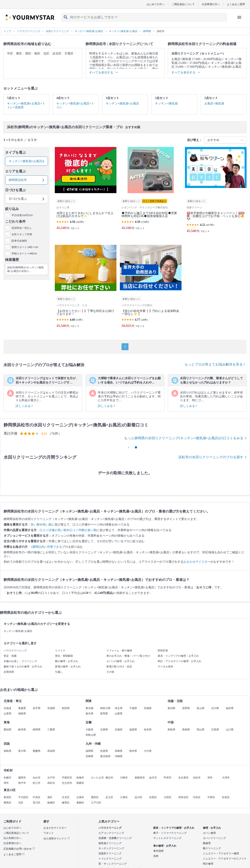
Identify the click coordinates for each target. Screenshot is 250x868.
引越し (59, 672)
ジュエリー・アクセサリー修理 (221, 853)
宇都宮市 (67, 778)
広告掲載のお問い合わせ (19, 849)
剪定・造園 (10, 656)
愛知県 (7, 730)
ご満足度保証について (16, 833)
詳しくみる (24, 406)
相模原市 (140, 778)
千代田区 (23, 797)
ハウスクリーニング (15, 651)
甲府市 (168, 778)
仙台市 (37, 778)
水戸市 (51, 778)
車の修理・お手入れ (165, 846)
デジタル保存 (165, 667)
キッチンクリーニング (111, 848)
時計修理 (208, 864)
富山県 (201, 708)
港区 (50, 797)
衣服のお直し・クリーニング (20, 661)
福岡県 (89, 751)
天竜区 (69, 54)
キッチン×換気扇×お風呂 (18, 631)
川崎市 (124, 778)
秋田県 (66, 708)
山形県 (7, 714)
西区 (28, 54)
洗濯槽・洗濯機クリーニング (115, 838)
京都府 (119, 730)
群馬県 (104, 714)
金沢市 (153, 778)
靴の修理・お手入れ (67, 661)
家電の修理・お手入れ (68, 667)
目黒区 (153, 797)
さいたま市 (97, 778)
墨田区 (95, 797)
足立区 (109, 797)
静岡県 (37, 730)
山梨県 (119, 714)
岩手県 (37, 708)
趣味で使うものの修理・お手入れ (23, 667)
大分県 (148, 751)
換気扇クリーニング (110, 843)
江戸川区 (96, 803)
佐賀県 (104, 751)
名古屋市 (183, 778)
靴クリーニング (212, 848)
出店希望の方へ (211, 4)
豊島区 (7, 803)
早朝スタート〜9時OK (24, 254)
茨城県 (148, 708)
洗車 (156, 856)
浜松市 (197, 778)
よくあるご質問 (236, 4)
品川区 (138, 797)
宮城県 (51, 708)
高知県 (51, 751)
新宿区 (7, 797)
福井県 (230, 708)
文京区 (66, 797)
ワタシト (49, 833)
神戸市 (22, 783)
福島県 (22, 714)
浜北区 (57, 54)
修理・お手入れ (212, 828)
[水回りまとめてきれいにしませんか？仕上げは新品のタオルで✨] (86, 192)
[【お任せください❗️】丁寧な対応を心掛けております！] (86, 288)
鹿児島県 (105, 756)
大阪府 (89, 730)
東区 (19, 54)
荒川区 (37, 803)
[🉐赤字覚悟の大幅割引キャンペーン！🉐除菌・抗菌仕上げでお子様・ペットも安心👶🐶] (216, 192)
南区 (37, 54)
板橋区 (51, 803)
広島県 (215, 730)
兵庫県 (104, 730)
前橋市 (80, 778)
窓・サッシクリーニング (113, 864)
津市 (210, 778)
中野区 (211, 797)
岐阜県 (22, 730)
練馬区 (66, 803)
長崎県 (119, 751)
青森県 (22, 708)
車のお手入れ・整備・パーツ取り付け (128, 656)
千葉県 (133, 708)
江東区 (124, 797)
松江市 (37, 783)
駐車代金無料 (19, 241)
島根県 (186, 730)
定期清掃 (9, 672)
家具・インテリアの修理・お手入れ (178, 656)
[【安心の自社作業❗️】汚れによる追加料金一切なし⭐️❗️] (151, 288)
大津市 (226, 778)
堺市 (6, 783)
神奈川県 (105, 708)
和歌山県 (91, 735)
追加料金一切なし (22, 228)
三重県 (51, 730)
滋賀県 (133, 730)
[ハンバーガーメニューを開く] (239, 17)
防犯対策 (163, 651)
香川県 (22, 751)
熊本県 (133, 751)
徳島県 (7, 751)
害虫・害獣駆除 (64, 656)
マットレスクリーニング (167, 838)
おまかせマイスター (197, 562)
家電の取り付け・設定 (119, 667)
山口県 (230, 730)
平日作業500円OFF (22, 215)
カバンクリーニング (214, 838)
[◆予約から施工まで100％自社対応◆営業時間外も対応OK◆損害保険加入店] (151, 192)
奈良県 (148, 730)
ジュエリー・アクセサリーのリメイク (225, 859)
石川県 (215, 708)
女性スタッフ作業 (22, 234)
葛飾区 (80, 803)
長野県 (186, 708)
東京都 (89, 708)
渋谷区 (197, 797)
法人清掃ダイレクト (57, 839)
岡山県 (201, 730)
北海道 (7, 708)
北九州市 (67, 783)
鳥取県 (171, 730)
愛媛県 (37, 751)
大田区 (168, 797)
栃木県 (89, 714)
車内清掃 (158, 851)
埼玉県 (119, 708)
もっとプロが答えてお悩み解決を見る (215, 364)
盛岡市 (22, 778)
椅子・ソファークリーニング (170, 833)
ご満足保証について (183, 4)
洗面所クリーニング (110, 853)
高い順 (47, 525)
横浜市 (109, 778)
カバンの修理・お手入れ (121, 661)
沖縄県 (119, 756)
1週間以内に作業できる (46, 547)
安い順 (35, 525)
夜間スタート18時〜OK (25, 247)
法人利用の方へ (12, 838)
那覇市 (80, 783)
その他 (110, 672)
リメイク (60, 651)
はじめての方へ (156, 4)
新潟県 (171, 708)
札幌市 (7, 778)
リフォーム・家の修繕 (119, 651)
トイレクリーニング (110, 859)
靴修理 (207, 843)
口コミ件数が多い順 (83, 530)
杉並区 (226, 797)
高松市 (51, 783)
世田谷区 (183, 797)
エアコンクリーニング (111, 833)
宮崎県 (89, 756)
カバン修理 (209, 833)
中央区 (37, 797)
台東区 (80, 797)
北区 (46, 54)
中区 (10, 54)
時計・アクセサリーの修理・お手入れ (180, 661)
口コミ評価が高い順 (53, 530)
